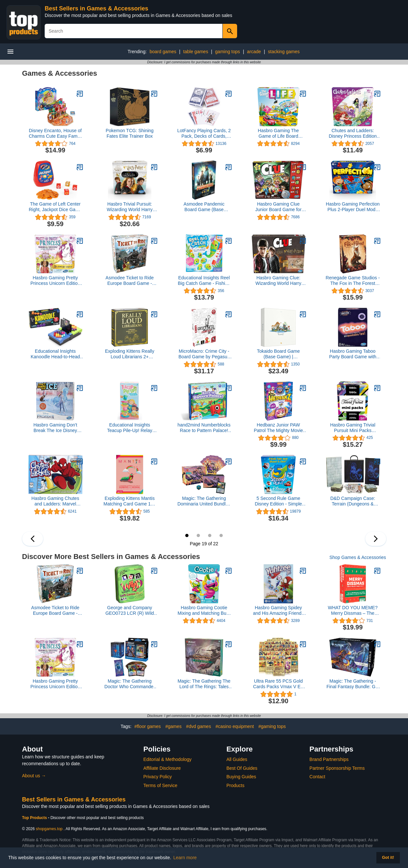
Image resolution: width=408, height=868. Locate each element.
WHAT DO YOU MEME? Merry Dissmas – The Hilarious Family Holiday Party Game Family (353, 611)
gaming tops (228, 52)
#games (174, 726)
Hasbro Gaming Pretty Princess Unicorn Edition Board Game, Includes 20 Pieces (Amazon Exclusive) (55, 281)
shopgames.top (49, 829)
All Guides (237, 759)
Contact (317, 777)
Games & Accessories (60, 73)
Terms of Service (160, 785)
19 (187, 535)
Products (235, 785)
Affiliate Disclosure (162, 768)
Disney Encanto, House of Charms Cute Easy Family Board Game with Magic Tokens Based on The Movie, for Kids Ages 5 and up (55, 133)
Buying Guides (241, 777)
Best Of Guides (242, 768)
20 (198, 535)
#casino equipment (235, 726)
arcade (254, 52)
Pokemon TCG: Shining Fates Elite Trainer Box (130, 133)
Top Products (35, 818)
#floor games (148, 726)
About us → (34, 776)
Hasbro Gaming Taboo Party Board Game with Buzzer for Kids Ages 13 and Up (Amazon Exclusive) (353, 354)
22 (221, 535)
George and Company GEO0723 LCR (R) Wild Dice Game (130, 611)
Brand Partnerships (329, 759)
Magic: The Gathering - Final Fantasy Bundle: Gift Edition (353, 684)
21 (210, 535)
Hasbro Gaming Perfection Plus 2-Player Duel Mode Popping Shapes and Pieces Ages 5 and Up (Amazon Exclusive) (353, 207)
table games (196, 52)
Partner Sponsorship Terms (337, 768)
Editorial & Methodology (168, 759)
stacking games (284, 52)
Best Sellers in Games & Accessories (97, 8)
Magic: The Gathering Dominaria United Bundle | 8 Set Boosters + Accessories (204, 501)
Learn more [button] (185, 858)
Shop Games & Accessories (358, 557)
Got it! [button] (388, 858)
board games (163, 52)
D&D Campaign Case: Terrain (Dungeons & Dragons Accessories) (353, 501)
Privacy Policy (158, 777)
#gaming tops (272, 726)
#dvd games (199, 726)
